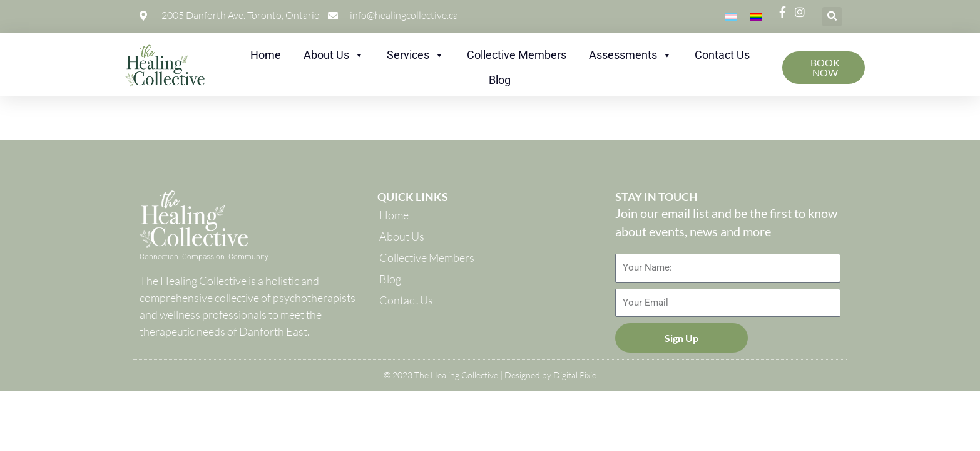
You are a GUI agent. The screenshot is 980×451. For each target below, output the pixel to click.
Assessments (630, 55)
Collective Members (517, 55)
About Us (334, 55)
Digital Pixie (575, 375)
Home (266, 55)
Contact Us (722, 55)
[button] (832, 17)
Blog (500, 80)
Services (416, 55)
